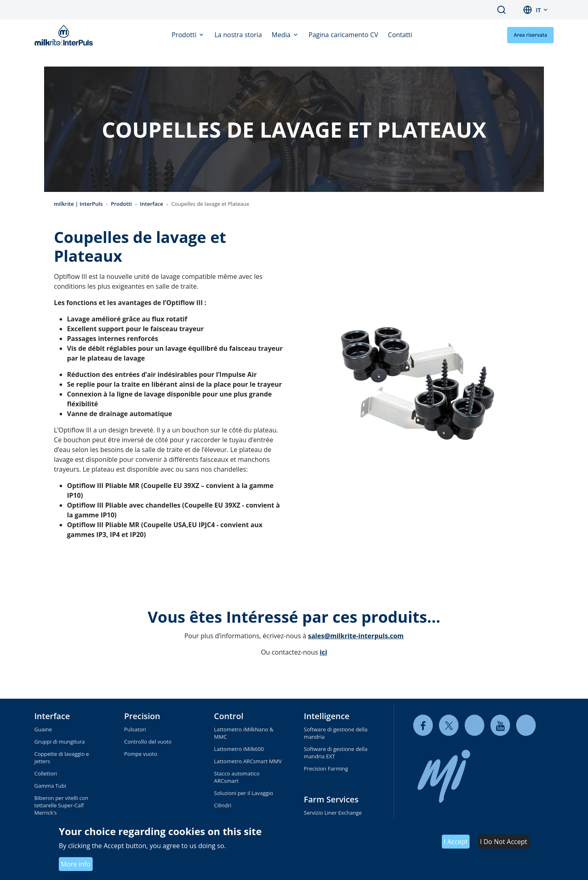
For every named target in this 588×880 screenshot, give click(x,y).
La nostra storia (238, 35)
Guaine (43, 729)
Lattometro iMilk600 (239, 749)
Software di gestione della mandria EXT (336, 753)
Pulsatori (135, 729)
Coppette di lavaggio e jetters (62, 757)
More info (76, 864)
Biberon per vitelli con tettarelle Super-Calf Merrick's (61, 805)
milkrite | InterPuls (78, 204)
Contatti (400, 35)
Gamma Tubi (50, 786)
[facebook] (423, 725)
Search (501, 10)
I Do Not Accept (504, 842)
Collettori (46, 773)
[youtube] (500, 725)
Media (282, 35)
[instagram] (526, 725)
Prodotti (185, 35)
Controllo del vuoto (148, 742)
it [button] (538, 10)
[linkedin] (474, 725)
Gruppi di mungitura (59, 742)
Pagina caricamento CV (344, 35)
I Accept (456, 842)
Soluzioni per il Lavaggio (244, 793)
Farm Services (331, 799)
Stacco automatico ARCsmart (237, 777)
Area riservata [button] (530, 35)
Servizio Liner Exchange (333, 813)
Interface (152, 204)
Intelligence (327, 716)
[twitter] (449, 725)
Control (229, 716)
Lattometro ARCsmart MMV (248, 761)
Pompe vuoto (141, 754)
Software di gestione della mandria (336, 733)
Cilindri (223, 805)
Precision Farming (326, 769)
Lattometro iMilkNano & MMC (244, 733)
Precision (142, 716)
